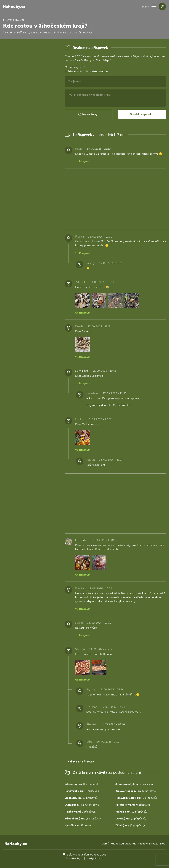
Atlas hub (131, 844)
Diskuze (154, 844)
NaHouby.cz (14, 7)
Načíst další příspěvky (81, 762)
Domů (105, 844)
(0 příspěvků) (136, 791)
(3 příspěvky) (83, 819)
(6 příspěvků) (134, 784)
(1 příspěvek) (81, 784)
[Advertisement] (31, 100)
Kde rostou (117, 844)
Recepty (143, 844)
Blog (162, 844)
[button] (154, 7)
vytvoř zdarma (99, 71)
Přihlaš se (71, 71)
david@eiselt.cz (94, 859)
